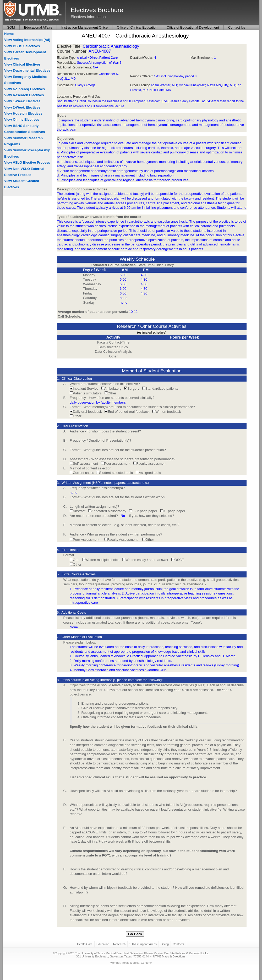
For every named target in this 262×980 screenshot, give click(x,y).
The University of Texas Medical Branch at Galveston (109, 953)
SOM (11, 27)
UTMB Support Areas (143, 944)
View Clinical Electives (22, 64)
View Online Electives (22, 119)
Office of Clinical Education (137, 27)
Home (9, 34)
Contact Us (237, 27)
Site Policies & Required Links (189, 953)
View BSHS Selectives (22, 46)
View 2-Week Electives (22, 107)
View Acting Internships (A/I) (27, 40)
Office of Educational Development (193, 27)
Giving (165, 944)
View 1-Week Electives (22, 101)
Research (119, 944)
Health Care (85, 944)
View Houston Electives (23, 113)
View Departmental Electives (27, 70)
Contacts (178, 944)
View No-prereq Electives (24, 89)
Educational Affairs (38, 27)
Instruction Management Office (84, 27)
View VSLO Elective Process (27, 162)
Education (103, 944)
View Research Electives (24, 95)
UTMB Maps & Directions (169, 956)
